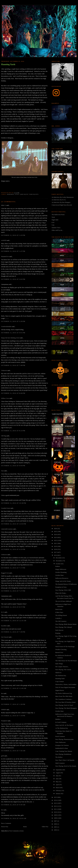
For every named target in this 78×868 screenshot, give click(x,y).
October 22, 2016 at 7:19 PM (13, 716)
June (57, 779)
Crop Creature (60, 681)
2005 (56, 827)
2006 (56, 824)
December (59, 558)
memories (11, 194)
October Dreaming (61, 572)
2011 (56, 809)
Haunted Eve (5, 256)
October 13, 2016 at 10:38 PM (14, 503)
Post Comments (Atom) (17, 831)
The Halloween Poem (58, 215)
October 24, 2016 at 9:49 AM (13, 805)
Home (25, 827)
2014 (56, 800)
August (58, 773)
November (59, 561)
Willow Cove (5, 398)
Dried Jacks (59, 609)
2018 (56, 549)
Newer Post (5, 827)
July (57, 776)
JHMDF (4, 710)
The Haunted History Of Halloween (66, 584)
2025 (56, 531)
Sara (2, 471)
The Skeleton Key (61, 675)
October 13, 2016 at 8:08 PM (13, 393)
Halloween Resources (62, 578)
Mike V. (3, 205)
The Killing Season (61, 615)
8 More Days (59, 612)
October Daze (59, 575)
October (58, 564)
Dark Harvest (59, 630)
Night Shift (55, 220)
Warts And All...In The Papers (64, 725)
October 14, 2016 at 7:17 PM (13, 568)
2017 (56, 552)
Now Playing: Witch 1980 (63, 590)
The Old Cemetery (61, 621)
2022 (56, 540)
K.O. (3, 612)
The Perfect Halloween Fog (63, 693)
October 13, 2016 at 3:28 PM (13, 321)
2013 (56, 803)
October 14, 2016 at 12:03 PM (14, 524)
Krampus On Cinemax (62, 745)
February (59, 791)
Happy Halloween (61, 569)
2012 (56, 806)
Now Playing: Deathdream (63, 754)
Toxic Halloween (60, 742)
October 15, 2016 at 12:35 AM (14, 621)
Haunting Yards (8, 64)
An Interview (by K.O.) (59, 200)
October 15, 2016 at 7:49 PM (13, 632)
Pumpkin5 (4, 721)
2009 (56, 815)
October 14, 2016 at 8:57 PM (13, 607)
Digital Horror (60, 690)
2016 (56, 555)
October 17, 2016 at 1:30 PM (13, 704)
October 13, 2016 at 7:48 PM (13, 365)
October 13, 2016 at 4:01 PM (13, 333)
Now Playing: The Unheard (63, 627)
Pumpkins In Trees (61, 587)
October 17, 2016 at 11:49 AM (14, 688)
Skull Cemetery (60, 763)
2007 (56, 821)
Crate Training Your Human (64, 751)
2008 (56, 818)
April (58, 785)
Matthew (58, 719)
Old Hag (4, 436)
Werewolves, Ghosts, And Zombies (66, 684)
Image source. (6, 181)
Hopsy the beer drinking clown (10, 338)
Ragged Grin (5, 573)
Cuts (53, 225)
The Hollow (59, 757)
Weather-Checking (61, 649)
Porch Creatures (60, 736)
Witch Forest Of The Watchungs (65, 646)
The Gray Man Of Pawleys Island (65, 702)
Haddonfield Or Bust (62, 748)
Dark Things (59, 664)
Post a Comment (6, 823)
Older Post (45, 827)
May (57, 782)
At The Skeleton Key (62, 728)
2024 (56, 534)
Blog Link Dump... (61, 593)
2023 (56, 537)
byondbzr (4, 626)
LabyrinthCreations (7, 529)
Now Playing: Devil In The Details (66, 766)
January (58, 793)
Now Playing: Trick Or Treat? (64, 705)
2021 (56, 543)
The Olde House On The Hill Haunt (66, 661)
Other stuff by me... (57, 230)
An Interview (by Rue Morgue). (61, 202)
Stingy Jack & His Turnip (63, 581)
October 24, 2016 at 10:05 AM (14, 818)
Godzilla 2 (58, 618)
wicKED (4, 240)
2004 (56, 830)
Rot (2, 693)
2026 (56, 529)
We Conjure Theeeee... (62, 667)
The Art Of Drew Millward (63, 601)
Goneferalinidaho (6, 326)
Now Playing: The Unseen (63, 670)
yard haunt (24, 194)
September (59, 770)
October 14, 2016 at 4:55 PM (13, 549)
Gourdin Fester (6, 508)
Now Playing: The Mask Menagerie (66, 708)
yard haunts (34, 194)
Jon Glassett (5, 637)
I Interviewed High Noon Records (62, 205)
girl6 (3, 756)
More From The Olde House (64, 696)
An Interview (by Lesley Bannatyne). (63, 197)
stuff (17, 194)
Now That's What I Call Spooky (65, 760)
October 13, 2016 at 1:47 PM (13, 251)
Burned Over (59, 652)
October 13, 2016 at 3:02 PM (13, 279)
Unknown (4, 370)
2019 (56, 546)
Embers (58, 566)
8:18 (53, 222)
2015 (56, 797)
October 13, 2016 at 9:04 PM (13, 466)
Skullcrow (58, 673)
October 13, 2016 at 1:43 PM (13, 235)
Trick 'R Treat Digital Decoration (65, 687)
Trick (53, 217)
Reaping (58, 633)
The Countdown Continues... (64, 699)
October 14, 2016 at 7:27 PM (13, 591)
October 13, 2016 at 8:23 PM (13, 431)
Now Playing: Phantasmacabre (64, 739)
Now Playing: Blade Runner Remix (66, 624)
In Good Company (61, 722)
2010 (56, 812)
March (58, 788)
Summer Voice (56, 228)
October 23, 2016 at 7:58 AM (13, 751)
